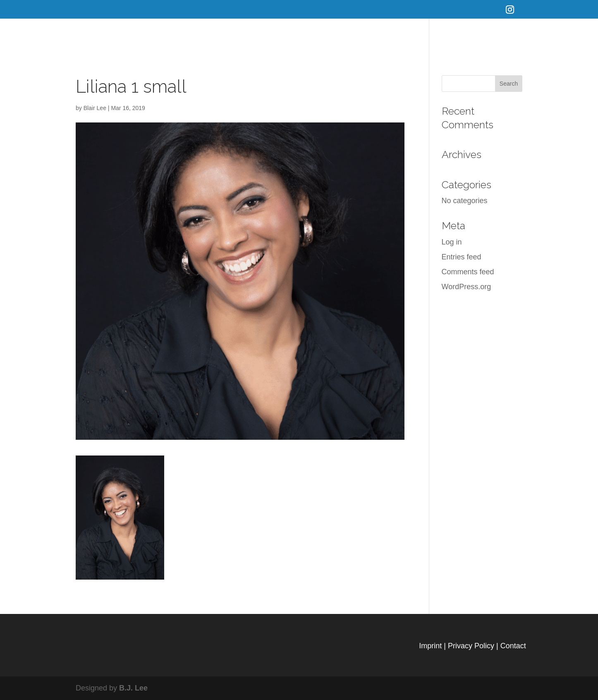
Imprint (430, 646)
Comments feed (468, 272)
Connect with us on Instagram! (539, 35)
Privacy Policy (471, 646)
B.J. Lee (133, 688)
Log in (452, 242)
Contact (513, 646)
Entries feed (462, 257)
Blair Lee (95, 108)
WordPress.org (466, 287)
